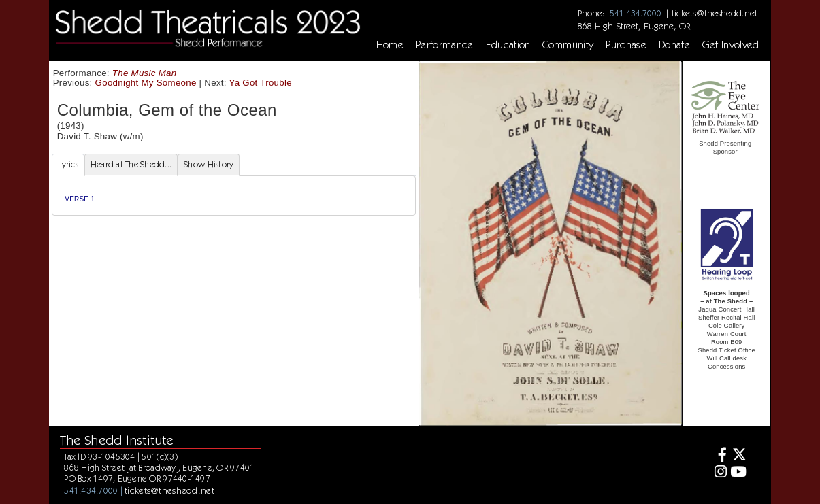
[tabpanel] (234, 196)
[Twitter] (738, 456)
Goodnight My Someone (146, 83)
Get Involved (731, 45)
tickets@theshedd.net (715, 13)
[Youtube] (738, 473)
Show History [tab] (209, 164)
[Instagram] (718, 473)
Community (568, 45)
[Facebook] (718, 456)
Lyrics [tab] (68, 164)
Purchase (626, 45)
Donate (674, 45)
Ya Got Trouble (260, 83)
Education (508, 45)
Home (390, 45)
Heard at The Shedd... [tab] (131, 164)
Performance (445, 45)
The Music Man (145, 73)
